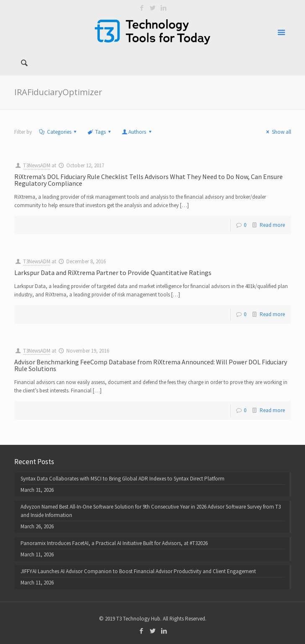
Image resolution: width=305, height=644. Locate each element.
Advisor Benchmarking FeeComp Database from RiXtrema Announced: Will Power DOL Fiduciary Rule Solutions (151, 365)
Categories (59, 132)
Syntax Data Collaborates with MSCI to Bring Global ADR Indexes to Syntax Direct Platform (123, 479)
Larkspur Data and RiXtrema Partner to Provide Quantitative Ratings (113, 273)
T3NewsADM (37, 165)
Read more (272, 225)
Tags (100, 132)
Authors (137, 132)
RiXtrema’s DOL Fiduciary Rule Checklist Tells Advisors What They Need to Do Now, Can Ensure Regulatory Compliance (149, 180)
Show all (277, 132)
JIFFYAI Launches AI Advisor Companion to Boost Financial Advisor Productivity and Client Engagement (138, 571)
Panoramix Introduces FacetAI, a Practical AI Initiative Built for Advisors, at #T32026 (114, 543)
